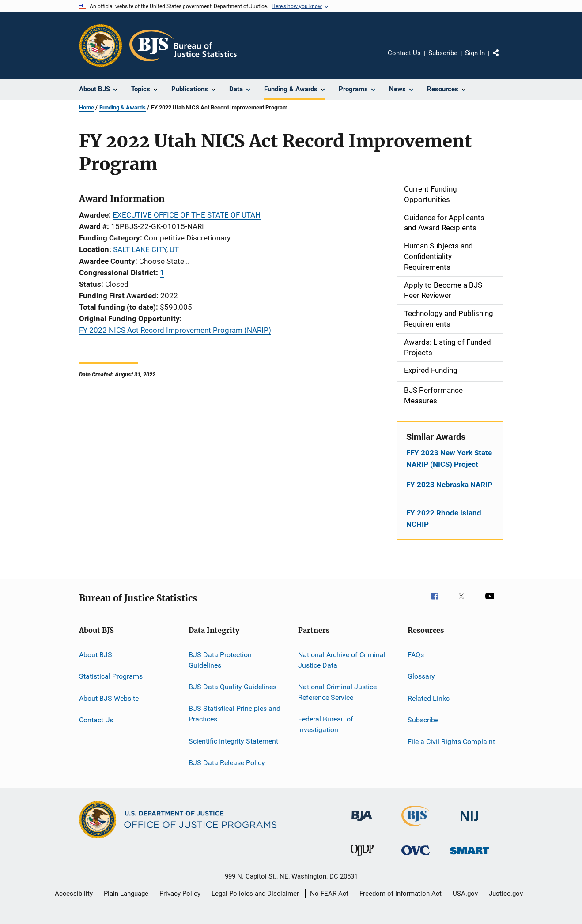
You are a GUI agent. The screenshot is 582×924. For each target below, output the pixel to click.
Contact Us (404, 53)
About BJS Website (109, 698)
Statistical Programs (111, 676)
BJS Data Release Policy (227, 763)
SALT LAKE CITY (140, 249)
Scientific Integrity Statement (233, 741)
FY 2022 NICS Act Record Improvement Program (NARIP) (175, 330)
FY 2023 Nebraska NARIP (449, 485)
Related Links (429, 698)
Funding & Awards (123, 107)
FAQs (416, 655)
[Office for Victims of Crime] (416, 857)
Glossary (421, 676)
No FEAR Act (329, 894)
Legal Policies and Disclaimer (255, 894)
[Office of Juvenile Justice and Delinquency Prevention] (362, 858)
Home (87, 107)
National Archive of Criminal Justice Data (342, 660)
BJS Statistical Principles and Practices (234, 714)
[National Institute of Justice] (469, 823)
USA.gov (465, 894)
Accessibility (74, 894)
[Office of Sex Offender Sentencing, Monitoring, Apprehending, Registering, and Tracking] (469, 856)
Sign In (475, 53)
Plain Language (126, 894)
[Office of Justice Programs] (101, 45)
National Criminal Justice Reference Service (337, 692)
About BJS (96, 655)
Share (503, 59)
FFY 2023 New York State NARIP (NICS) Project (449, 458)
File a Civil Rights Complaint (451, 742)
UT (174, 249)
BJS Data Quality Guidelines (232, 687)
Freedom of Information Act (401, 894)
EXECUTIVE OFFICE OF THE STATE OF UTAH (187, 215)
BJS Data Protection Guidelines (220, 660)
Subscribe (443, 53)
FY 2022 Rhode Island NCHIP (444, 518)
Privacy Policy (180, 894)
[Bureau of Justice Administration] (362, 823)
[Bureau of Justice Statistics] (416, 828)
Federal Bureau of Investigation (326, 724)
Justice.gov (506, 894)
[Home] (183, 45)
